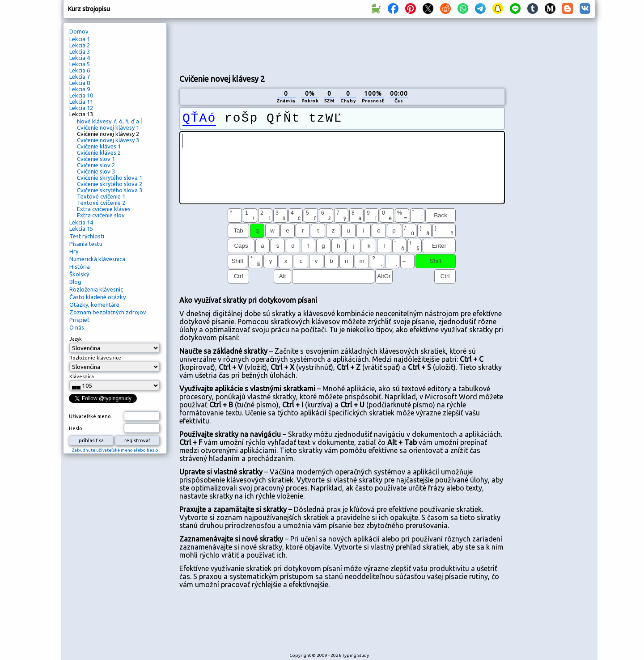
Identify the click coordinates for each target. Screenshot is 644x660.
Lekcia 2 (80, 45)
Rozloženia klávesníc (96, 289)
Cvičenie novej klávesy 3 (108, 140)
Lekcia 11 (81, 102)
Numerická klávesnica (97, 259)
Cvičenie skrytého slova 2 (110, 184)
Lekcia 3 (80, 51)
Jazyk (76, 339)
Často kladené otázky (97, 297)
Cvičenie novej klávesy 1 (108, 127)
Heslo (76, 428)
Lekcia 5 (80, 64)
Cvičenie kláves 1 (99, 146)
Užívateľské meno (90, 416)
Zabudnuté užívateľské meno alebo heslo (115, 450)
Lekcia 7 (80, 76)
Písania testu (86, 244)
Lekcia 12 (81, 108)
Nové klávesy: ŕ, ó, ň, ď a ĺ (110, 121)
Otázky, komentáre (94, 305)
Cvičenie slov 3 (96, 171)
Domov (79, 31)
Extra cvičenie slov (101, 215)
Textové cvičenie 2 (101, 203)
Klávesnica (82, 377)
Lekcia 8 (80, 83)
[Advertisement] (342, 45)
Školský (79, 274)
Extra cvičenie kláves (104, 209)
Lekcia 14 (81, 222)
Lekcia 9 (80, 89)
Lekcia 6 (80, 70)
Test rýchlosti (87, 236)
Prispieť (79, 320)
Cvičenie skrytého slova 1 (110, 178)
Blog (75, 282)
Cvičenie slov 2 (96, 165)
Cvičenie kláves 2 (99, 152)
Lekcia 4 (80, 58)
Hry (74, 251)
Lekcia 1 (80, 39)
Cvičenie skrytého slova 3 (110, 190)
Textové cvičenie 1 (101, 196)
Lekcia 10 (81, 95)
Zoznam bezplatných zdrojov (108, 312)
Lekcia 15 (81, 228)
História (80, 267)
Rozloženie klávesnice (95, 358)
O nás (77, 327)
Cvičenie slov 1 (96, 159)
